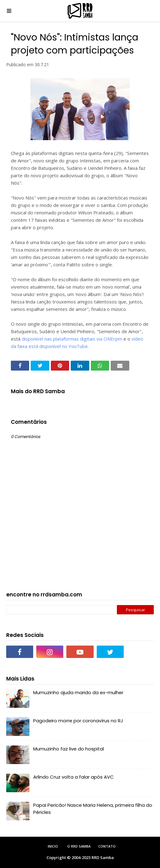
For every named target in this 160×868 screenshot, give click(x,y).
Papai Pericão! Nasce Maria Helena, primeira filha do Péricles (93, 809)
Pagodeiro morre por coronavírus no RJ (78, 721)
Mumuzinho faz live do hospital (69, 749)
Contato (107, 846)
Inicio (53, 846)
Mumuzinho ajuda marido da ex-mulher (78, 692)
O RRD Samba (79, 846)
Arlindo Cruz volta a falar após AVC (73, 777)
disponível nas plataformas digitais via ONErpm (72, 339)
